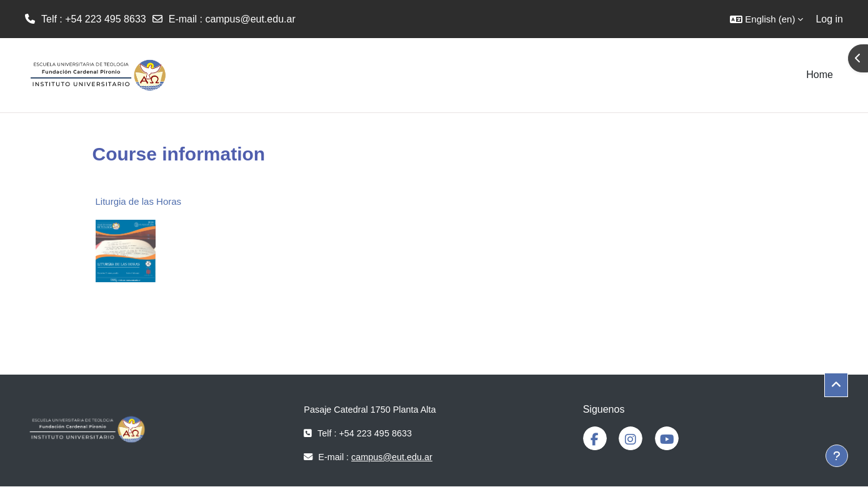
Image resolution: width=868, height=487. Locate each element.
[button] (766, 19)
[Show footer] (837, 456)
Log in (829, 19)
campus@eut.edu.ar (250, 19)
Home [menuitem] (820, 75)
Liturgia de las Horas (139, 201)
